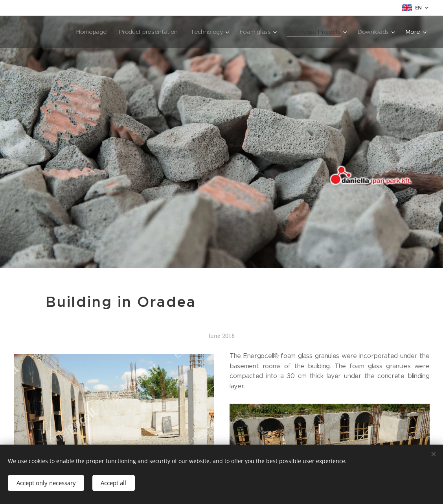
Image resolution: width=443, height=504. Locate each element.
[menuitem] (77, 32)
